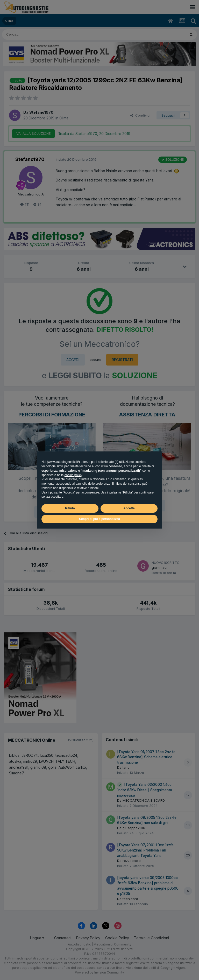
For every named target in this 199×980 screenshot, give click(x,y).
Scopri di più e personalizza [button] (99, 519)
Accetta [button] (129, 508)
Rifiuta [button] (70, 508)
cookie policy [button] (73, 475)
